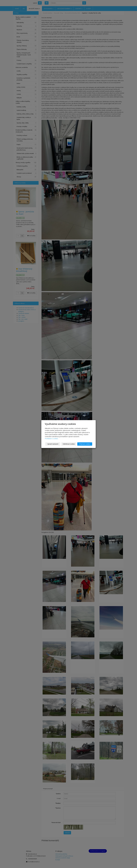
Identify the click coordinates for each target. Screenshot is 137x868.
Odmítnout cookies (69, 444)
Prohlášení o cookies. (52, 439)
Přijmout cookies (85, 444)
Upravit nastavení (53, 444)
